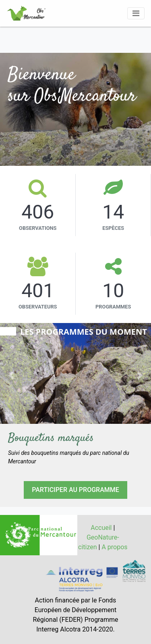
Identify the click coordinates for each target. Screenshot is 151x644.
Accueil (101, 528)
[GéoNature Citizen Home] (26, 13)
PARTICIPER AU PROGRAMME (75, 490)
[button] (11, 375)
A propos (114, 547)
